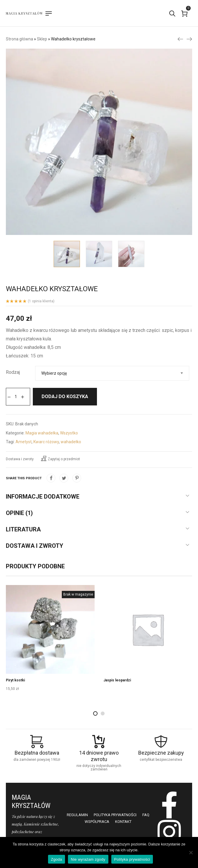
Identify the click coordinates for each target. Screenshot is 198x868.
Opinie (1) (19, 513)
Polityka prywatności (132, 859)
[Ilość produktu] (16, 397)
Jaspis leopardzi (117, 680)
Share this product (24, 478)
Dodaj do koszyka (65, 397)
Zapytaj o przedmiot (60, 458)
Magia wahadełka (42, 433)
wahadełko (71, 442)
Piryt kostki (15, 680)
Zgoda (57, 859)
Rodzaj (13, 372)
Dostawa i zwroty (20, 459)
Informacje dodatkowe (43, 497)
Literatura (23, 529)
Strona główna (19, 39)
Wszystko (69, 433)
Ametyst (24, 442)
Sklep (42, 39)
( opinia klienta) (41, 301)
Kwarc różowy (46, 442)
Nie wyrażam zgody (88, 859)
